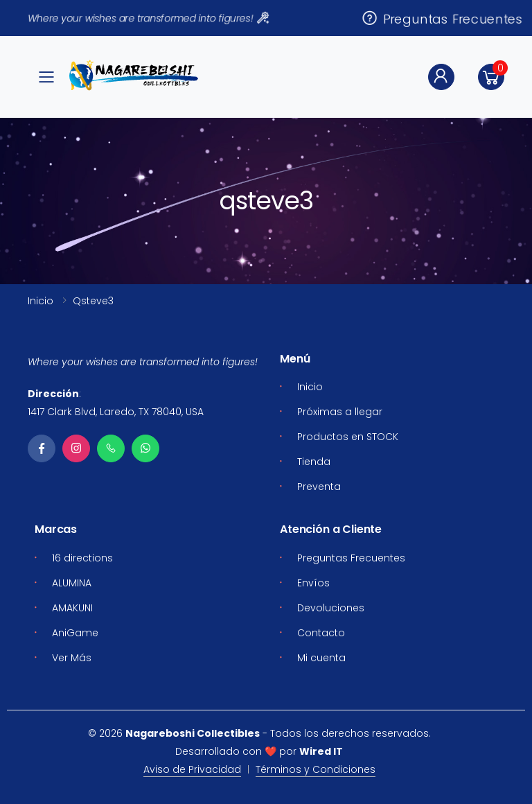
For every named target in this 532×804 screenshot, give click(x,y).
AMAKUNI (72, 608)
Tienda (314, 462)
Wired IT (321, 751)
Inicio (41, 301)
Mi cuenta (321, 658)
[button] (491, 77)
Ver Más (72, 658)
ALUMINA (72, 583)
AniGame (75, 633)
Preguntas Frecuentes (442, 18)
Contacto (321, 633)
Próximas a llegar (340, 412)
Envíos (313, 583)
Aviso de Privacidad (192, 769)
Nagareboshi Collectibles (193, 733)
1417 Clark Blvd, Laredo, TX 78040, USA (116, 412)
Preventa (319, 487)
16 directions (82, 558)
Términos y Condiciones (316, 769)
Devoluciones (331, 608)
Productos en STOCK (348, 437)
